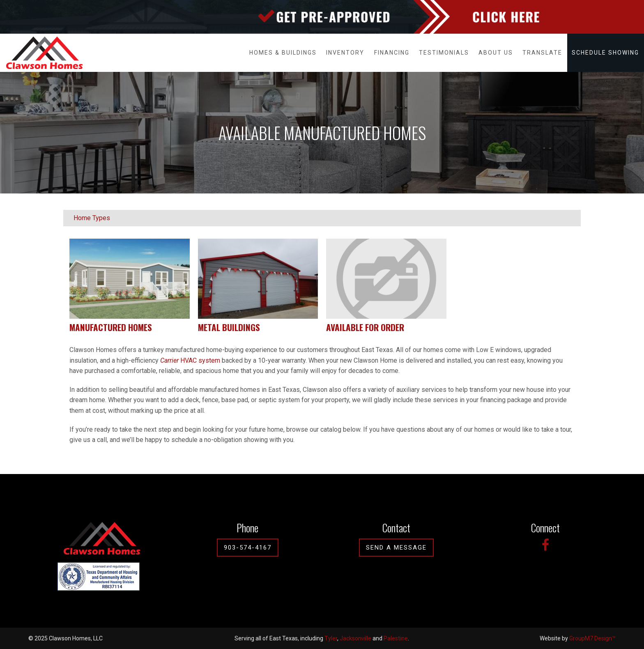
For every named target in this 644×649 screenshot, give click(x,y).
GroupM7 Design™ (592, 638)
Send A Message (396, 548)
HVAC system (190, 360)
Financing (392, 53)
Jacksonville (355, 638)
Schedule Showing (605, 53)
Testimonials (444, 53)
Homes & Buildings (283, 53)
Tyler (331, 638)
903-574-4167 (248, 548)
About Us (496, 53)
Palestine (396, 638)
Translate (542, 53)
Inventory (345, 53)
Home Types (92, 218)
